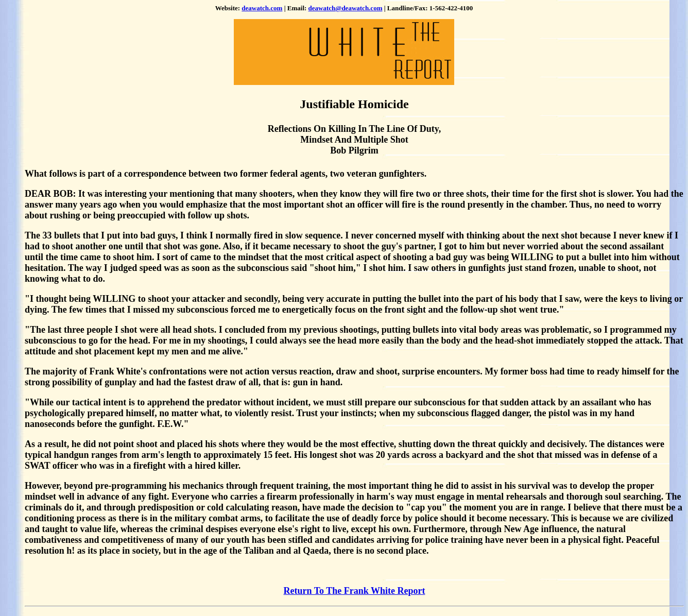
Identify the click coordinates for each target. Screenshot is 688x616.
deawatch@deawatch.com (346, 8)
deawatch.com (262, 8)
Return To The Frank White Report (355, 591)
